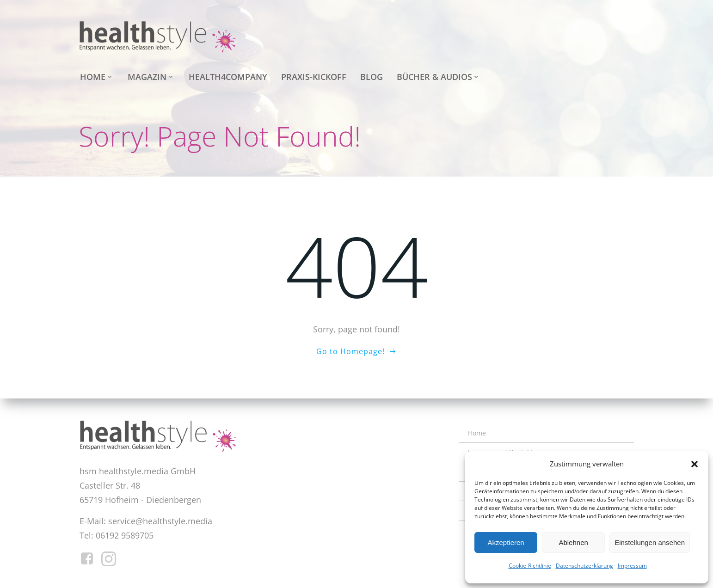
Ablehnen (573, 542)
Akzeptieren (506, 542)
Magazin (150, 75)
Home (95, 75)
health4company (227, 75)
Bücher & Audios (437, 75)
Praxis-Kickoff (312, 75)
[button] (695, 464)
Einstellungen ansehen (650, 542)
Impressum (632, 566)
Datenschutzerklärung (584, 566)
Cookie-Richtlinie (530, 566)
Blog (370, 75)
